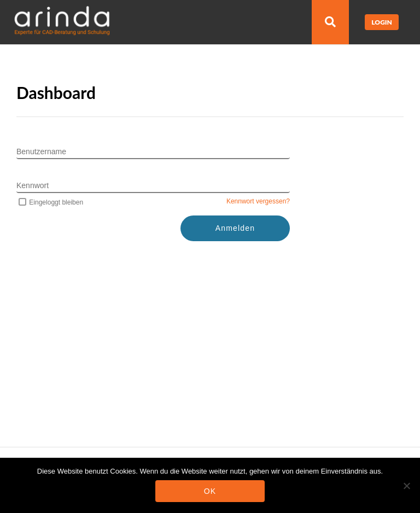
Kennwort (33, 185)
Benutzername (41, 151)
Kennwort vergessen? (258, 201)
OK (210, 491)
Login (382, 22)
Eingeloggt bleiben (50, 202)
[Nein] (406, 486)
